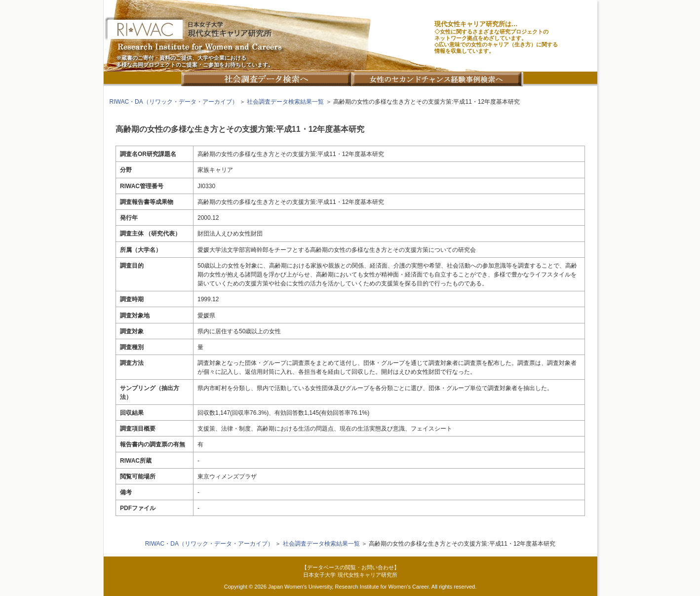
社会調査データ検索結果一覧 (285, 102)
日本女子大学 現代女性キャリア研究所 (350, 575)
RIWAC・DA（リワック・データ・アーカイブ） (174, 102)
